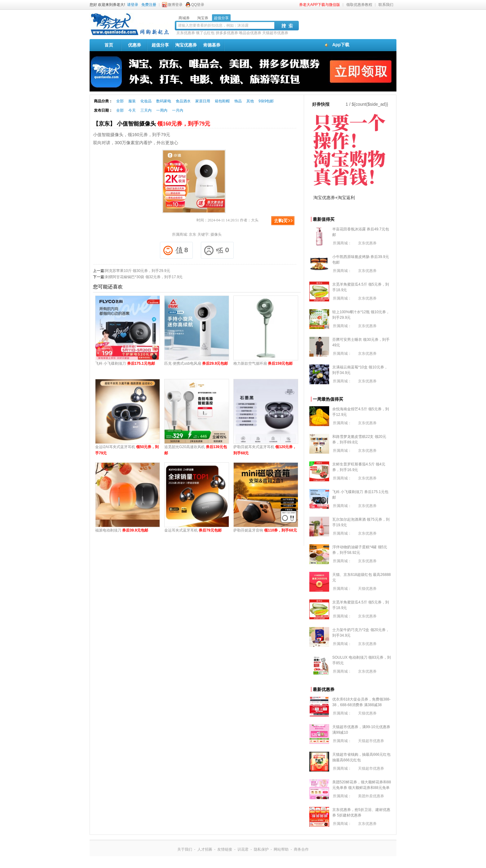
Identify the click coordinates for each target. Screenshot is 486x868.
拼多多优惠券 (227, 33)
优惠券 (135, 45)
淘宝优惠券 (186, 45)
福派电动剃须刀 (122, 530)
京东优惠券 (186, 33)
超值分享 (160, 45)
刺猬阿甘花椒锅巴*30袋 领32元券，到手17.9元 (144, 277)
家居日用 (203, 101)
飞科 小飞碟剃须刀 (125, 363)
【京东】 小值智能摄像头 (152, 124)
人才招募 (205, 849)
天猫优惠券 (367, 589)
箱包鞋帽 (222, 101)
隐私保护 (261, 849)
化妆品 (146, 101)
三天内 (146, 110)
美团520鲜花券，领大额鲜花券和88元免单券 (362, 788)
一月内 (178, 110)
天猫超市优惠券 (275, 33)
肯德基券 (212, 45)
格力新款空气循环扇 (263, 363)
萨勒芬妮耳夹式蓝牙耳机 (265, 450)
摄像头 (216, 234)
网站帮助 (281, 849)
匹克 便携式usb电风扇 (196, 363)
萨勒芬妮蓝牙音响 (265, 530)
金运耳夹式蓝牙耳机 (193, 530)
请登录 (133, 5)
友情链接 (225, 849)
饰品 (238, 101)
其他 (250, 101)
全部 (120, 101)
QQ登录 (198, 5)
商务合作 (301, 849)
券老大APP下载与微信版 (320, 5)
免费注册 (149, 5)
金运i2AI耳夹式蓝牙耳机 (127, 450)
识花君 (243, 849)
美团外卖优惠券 (371, 796)
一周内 (162, 110)
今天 (132, 110)
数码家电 (164, 101)
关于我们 (185, 849)
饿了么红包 (205, 33)
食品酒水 (183, 101)
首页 (109, 45)
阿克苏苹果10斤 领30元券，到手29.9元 (137, 271)
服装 (132, 101)
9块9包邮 (266, 101)
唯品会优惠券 (250, 33)
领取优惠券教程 (359, 5)
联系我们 (386, 5)
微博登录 (175, 5)
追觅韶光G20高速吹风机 (196, 450)
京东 (192, 234)
